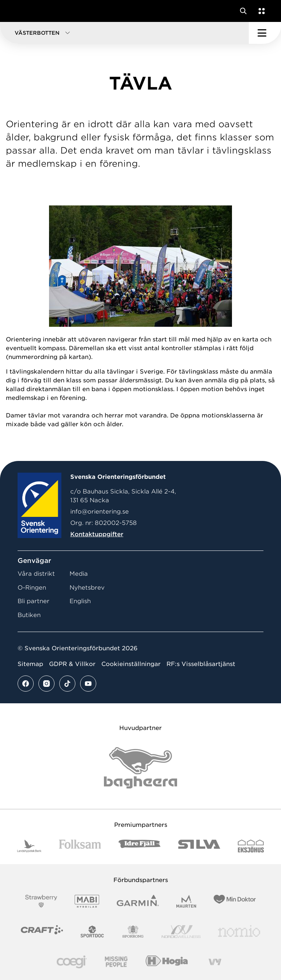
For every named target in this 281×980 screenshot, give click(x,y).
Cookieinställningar (131, 664)
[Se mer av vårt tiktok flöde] (67, 684)
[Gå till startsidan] (19, 11)
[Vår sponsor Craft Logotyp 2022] (42, 932)
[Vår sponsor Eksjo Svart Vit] (251, 846)
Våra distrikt (36, 574)
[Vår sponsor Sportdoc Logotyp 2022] (92, 932)
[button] (124, 33)
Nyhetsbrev (87, 588)
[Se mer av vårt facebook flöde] (26, 684)
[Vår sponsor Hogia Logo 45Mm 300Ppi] (167, 962)
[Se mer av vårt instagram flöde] (46, 684)
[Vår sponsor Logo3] (72, 962)
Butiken (29, 615)
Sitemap (30, 664)
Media (79, 574)
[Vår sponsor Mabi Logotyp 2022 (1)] (87, 901)
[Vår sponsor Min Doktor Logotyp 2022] (235, 901)
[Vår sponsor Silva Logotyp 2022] (199, 846)
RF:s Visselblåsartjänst (201, 664)
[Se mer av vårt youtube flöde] (88, 684)
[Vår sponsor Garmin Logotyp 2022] (138, 901)
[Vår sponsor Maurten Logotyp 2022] (186, 901)
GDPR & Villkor (72, 664)
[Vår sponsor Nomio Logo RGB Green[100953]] (239, 932)
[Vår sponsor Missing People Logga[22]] (116, 962)
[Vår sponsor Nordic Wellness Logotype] (181, 932)
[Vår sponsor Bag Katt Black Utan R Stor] (140, 768)
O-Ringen (32, 588)
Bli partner (33, 601)
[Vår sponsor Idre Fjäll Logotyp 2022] (140, 846)
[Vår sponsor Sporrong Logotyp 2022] (133, 932)
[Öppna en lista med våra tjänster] (260, 11)
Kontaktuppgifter (97, 534)
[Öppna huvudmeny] (265, 33)
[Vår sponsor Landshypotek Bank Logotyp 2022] (29, 846)
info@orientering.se (100, 512)
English (80, 601)
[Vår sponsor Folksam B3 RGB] (80, 846)
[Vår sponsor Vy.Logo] (215, 962)
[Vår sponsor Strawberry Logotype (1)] (41, 901)
